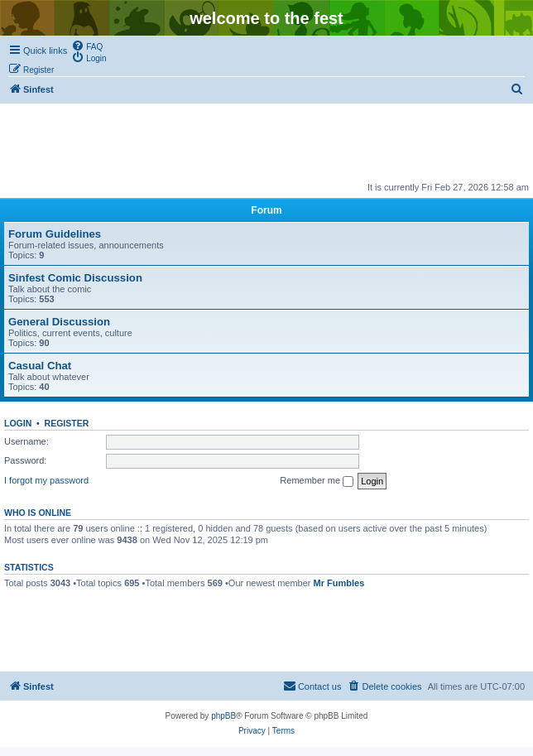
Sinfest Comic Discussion (75, 278)
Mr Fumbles (339, 583)
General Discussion (59, 322)
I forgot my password (46, 480)
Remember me (317, 481)
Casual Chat (40, 366)
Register (67, 423)
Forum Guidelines (55, 234)
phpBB (223, 716)
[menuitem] (87, 46)
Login (18, 423)
